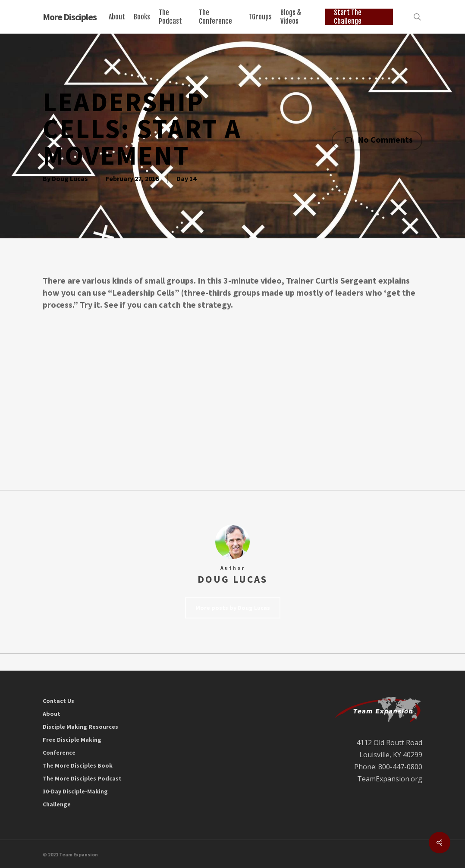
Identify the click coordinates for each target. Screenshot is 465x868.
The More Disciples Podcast (82, 778)
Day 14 (186, 178)
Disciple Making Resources (80, 727)
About (52, 714)
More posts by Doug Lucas (233, 608)
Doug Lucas (70, 178)
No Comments (377, 140)
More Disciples (70, 17)
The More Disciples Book (78, 765)
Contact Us (58, 701)
